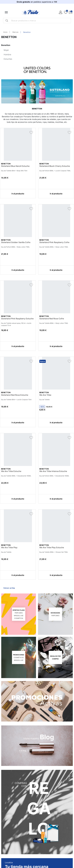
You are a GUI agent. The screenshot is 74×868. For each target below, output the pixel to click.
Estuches (8, 59)
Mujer (6, 50)
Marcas (15, 32)
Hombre (7, 54)
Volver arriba (9, 588)
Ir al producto (18, 194)
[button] (71, 12)
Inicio (5, 32)
